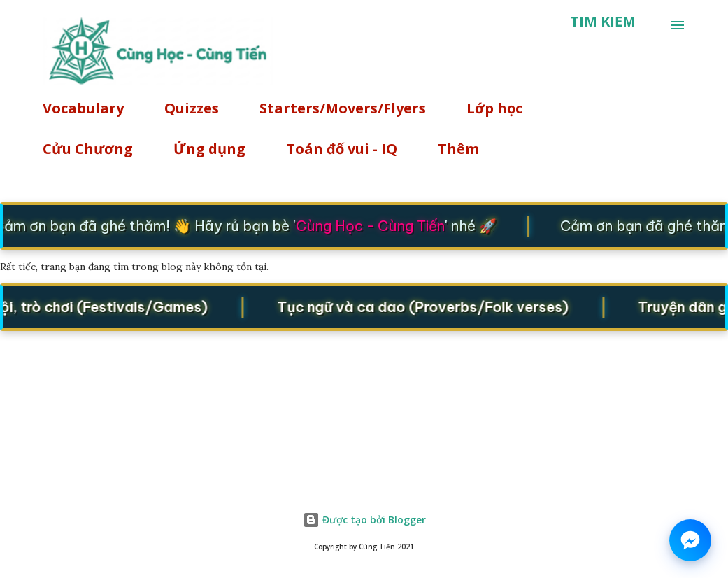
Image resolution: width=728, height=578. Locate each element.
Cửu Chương (88, 149)
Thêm (458, 149)
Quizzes (192, 108)
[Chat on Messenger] (690, 540)
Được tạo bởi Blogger (364, 520)
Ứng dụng (209, 149)
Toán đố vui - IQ (342, 149)
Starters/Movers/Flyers (343, 108)
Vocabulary (83, 108)
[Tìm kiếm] (603, 22)
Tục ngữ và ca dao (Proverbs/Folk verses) (426, 307)
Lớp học (494, 108)
